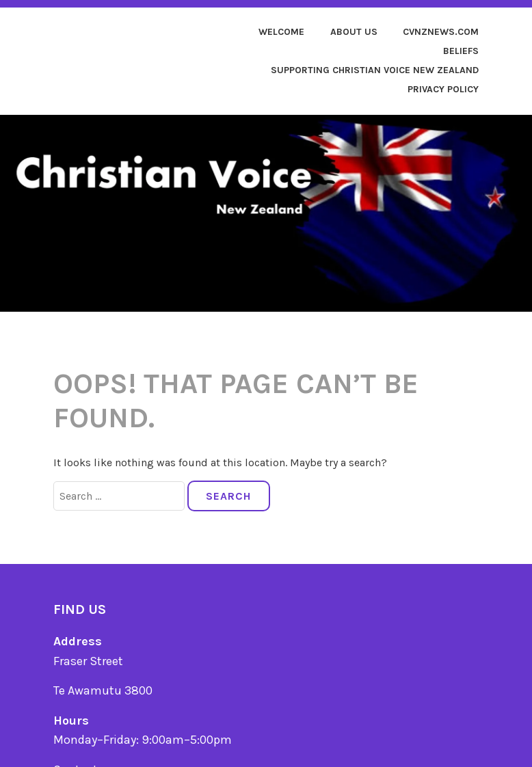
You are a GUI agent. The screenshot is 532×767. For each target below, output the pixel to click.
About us (354, 32)
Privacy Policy (443, 89)
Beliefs (461, 51)
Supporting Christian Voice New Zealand (375, 70)
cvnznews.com (441, 32)
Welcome (281, 32)
